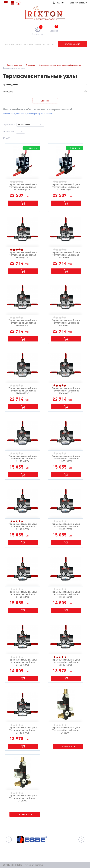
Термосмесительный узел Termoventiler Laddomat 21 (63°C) (66, 730)
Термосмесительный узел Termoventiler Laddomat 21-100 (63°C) (66, 391)
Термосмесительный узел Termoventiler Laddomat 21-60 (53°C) (66, 459)
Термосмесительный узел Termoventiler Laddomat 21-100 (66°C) (66, 255)
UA (59, 3)
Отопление (31, 65)
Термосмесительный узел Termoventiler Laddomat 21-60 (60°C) (23, 662)
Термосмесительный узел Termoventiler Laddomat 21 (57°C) (23, 798)
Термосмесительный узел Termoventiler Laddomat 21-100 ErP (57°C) (23, 187)
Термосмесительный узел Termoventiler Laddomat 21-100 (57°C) (23, 255)
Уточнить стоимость (69, 747)
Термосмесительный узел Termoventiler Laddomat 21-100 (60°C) (23, 323)
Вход (79, 3)
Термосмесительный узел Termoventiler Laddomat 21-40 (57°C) (23, 730)
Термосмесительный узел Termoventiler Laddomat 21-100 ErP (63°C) (66, 187)
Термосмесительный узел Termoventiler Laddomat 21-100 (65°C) (66, 323)
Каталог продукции (14, 65)
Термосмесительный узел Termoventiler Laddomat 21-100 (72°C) (23, 391)
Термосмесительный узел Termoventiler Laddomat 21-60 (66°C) (23, 459)
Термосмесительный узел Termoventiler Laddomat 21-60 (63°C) (23, 594)
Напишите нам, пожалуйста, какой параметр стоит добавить (28, 114)
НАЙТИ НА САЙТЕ (72, 44)
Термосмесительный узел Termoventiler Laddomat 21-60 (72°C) (66, 527)
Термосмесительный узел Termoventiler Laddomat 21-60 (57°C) (23, 527)
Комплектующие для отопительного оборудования (60, 65)
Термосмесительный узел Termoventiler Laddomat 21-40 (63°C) (66, 662)
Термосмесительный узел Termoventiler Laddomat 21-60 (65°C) (66, 594)
